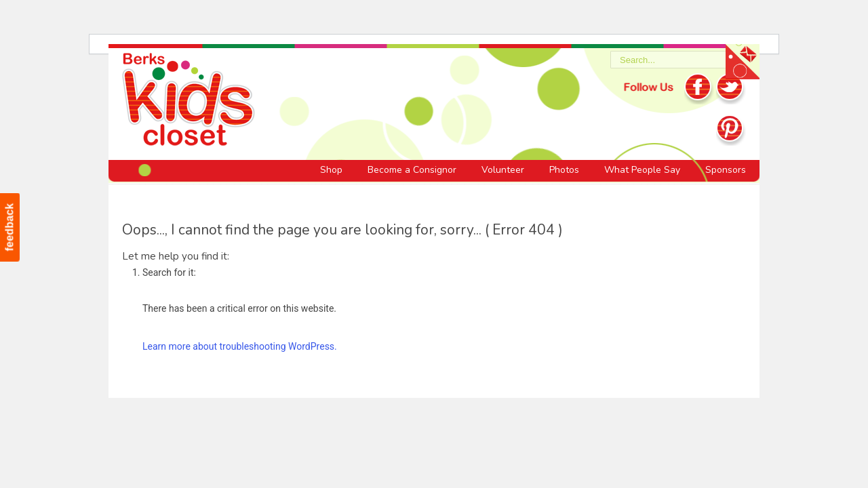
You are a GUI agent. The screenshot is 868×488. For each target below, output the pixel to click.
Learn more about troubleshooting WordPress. (240, 346)
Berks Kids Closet (189, 102)
